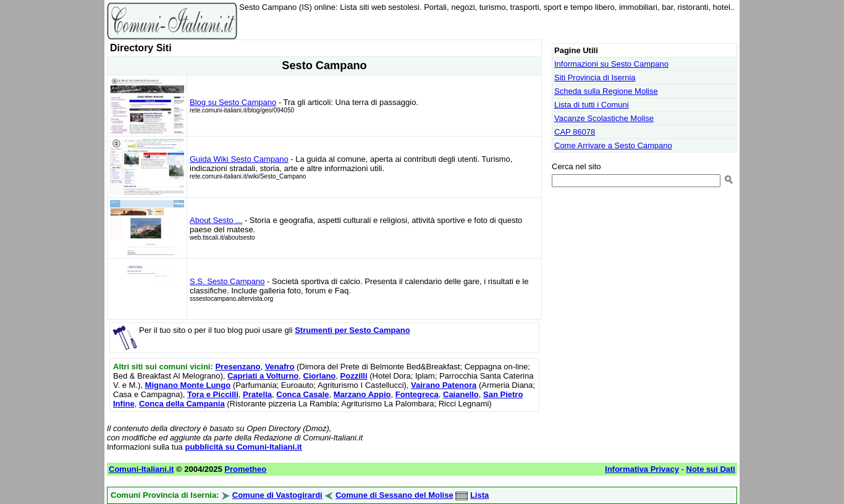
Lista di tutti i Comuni (592, 105)
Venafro (280, 367)
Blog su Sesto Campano (233, 102)
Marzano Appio (362, 394)
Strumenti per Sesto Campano (352, 330)
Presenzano (238, 367)
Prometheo (245, 469)
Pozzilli (354, 376)
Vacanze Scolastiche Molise (604, 118)
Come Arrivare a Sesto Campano (613, 145)
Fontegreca (417, 394)
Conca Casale (302, 394)
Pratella (257, 394)
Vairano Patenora (444, 385)
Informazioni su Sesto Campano (611, 64)
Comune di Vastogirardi (277, 495)
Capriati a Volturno (263, 376)
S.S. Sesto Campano (227, 281)
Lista (479, 495)
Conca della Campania (182, 404)
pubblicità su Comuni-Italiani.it (243, 447)
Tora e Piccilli (213, 394)
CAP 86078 (575, 132)
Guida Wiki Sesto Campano (239, 159)
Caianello (461, 394)
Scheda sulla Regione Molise (606, 91)
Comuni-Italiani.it (141, 469)
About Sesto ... (216, 220)
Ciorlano (320, 376)
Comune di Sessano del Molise (395, 495)
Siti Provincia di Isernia (595, 78)
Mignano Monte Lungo (188, 385)
